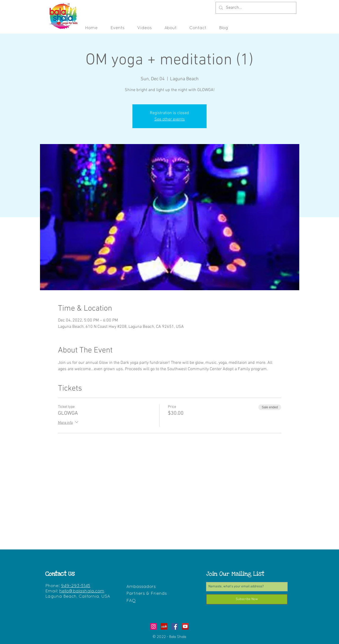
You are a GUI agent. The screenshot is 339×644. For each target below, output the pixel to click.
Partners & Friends (147, 594)
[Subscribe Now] (247, 599)
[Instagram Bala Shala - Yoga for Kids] (153, 626)
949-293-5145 (76, 586)
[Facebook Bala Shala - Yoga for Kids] (175, 626)
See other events (170, 119)
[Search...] (255, 8)
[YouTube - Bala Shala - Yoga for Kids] (185, 626)
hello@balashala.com (82, 591)
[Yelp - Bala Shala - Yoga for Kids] (164, 626)
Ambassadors (141, 587)
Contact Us (60, 574)
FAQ (131, 601)
